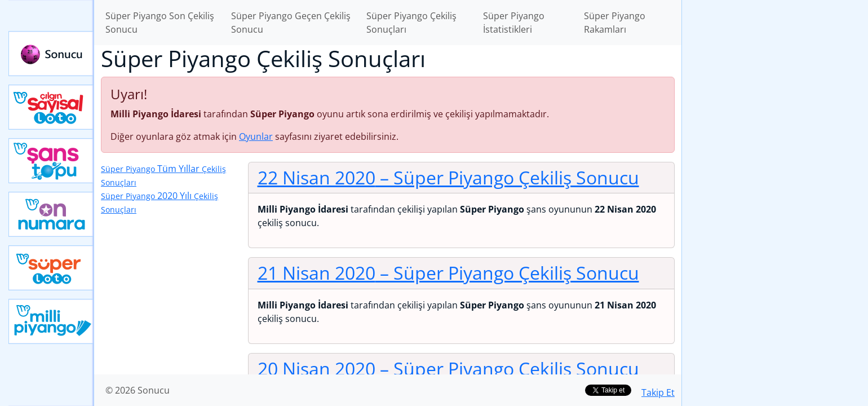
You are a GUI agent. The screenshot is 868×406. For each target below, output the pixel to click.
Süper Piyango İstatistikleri (514, 23)
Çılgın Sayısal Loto (51, 107)
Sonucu (51, 54)
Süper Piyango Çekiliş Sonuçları (411, 23)
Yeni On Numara (51, 214)
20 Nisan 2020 (448, 369)
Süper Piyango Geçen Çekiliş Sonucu (291, 23)
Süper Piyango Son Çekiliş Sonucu (160, 23)
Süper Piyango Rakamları (615, 23)
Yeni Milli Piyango (51, 321)
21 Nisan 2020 (448, 273)
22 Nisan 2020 (448, 177)
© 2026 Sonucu (138, 390)
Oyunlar (256, 136)
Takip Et (658, 392)
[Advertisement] (775, 178)
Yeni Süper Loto (51, 268)
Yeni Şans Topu (51, 161)
